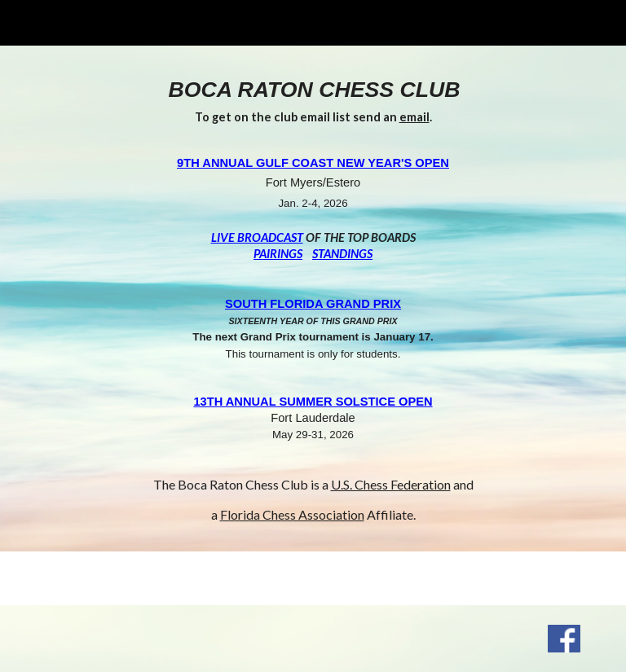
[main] (313, 299)
